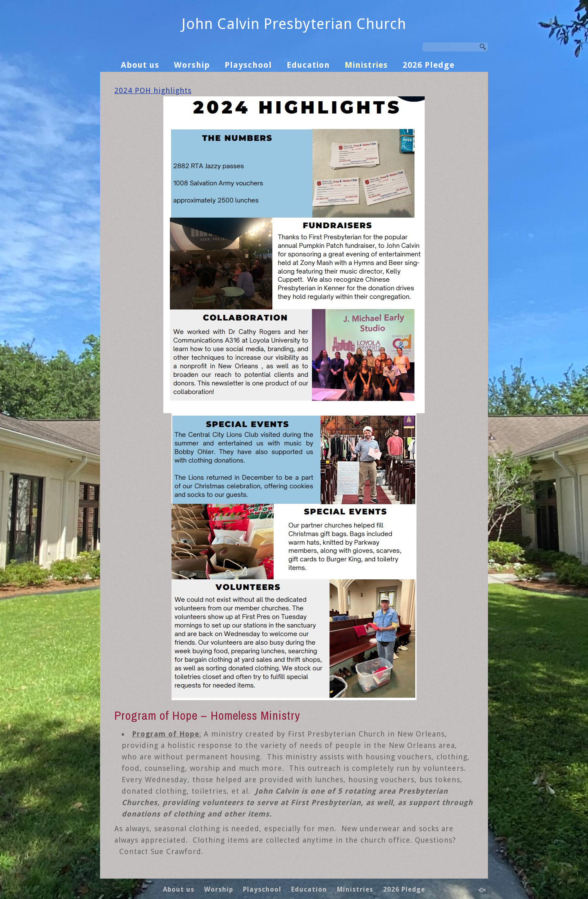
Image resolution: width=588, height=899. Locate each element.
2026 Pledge (429, 65)
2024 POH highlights (153, 90)
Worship (192, 65)
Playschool (248, 65)
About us (140, 65)
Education (308, 65)
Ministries (366, 65)
